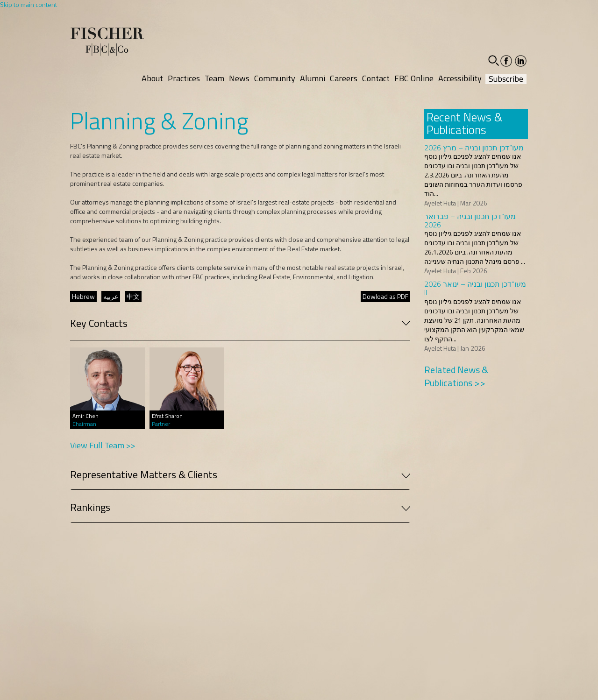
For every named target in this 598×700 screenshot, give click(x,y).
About (152, 78)
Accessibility (460, 78)
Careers (344, 78)
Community (275, 78)
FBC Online (414, 78)
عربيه (111, 296)
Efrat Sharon (167, 416)
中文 (133, 296)
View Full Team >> (103, 445)
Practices (184, 78)
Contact (376, 78)
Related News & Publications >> (456, 376)
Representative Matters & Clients (240, 474)
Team (214, 78)
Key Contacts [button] (240, 323)
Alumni (313, 78)
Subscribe (506, 79)
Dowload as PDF (385, 296)
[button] (494, 60)
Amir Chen (85, 416)
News (239, 78)
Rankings (240, 507)
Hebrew (83, 296)
